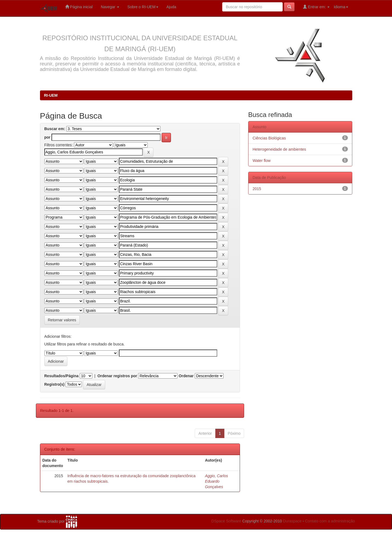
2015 (257, 189)
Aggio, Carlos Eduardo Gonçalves (216, 481)
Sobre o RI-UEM (143, 7)
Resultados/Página (61, 376)
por (48, 137)
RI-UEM (51, 95)
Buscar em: (55, 129)
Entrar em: (316, 7)
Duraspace (292, 521)
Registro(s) (55, 384)
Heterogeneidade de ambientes (279, 149)
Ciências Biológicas (269, 138)
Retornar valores (62, 320)
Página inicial (79, 7)
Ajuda (171, 7)
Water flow (262, 161)
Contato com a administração (330, 521)
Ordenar (186, 376)
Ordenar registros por (117, 376)
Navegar (110, 7)
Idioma (341, 7)
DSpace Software (226, 521)
